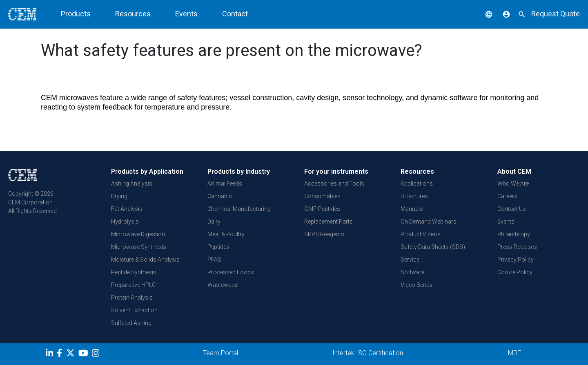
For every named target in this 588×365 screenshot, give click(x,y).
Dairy (214, 222)
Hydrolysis (125, 222)
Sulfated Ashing (131, 323)
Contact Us (512, 209)
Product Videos (421, 234)
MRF (514, 353)
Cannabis (220, 196)
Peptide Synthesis (134, 272)
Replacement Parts (329, 222)
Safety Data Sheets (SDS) (433, 247)
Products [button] (76, 14)
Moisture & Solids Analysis (145, 260)
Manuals (412, 209)
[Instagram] (97, 354)
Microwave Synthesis (139, 247)
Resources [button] (133, 14)
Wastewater (223, 285)
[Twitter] (71, 354)
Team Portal (220, 353)
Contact (235, 14)
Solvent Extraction (134, 310)
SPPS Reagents (324, 234)
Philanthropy (514, 234)
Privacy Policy (516, 260)
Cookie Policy (515, 272)
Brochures (414, 196)
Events (186, 14)
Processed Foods (231, 272)
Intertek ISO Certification (368, 353)
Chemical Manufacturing (239, 209)
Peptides (218, 247)
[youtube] (84, 354)
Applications (417, 184)
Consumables (322, 196)
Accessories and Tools (334, 184)
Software (412, 272)
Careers (507, 196)
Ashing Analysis (132, 184)
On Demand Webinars (429, 222)
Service (410, 260)
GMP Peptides (322, 209)
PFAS (214, 260)
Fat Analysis (127, 209)
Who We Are (513, 184)
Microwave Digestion (138, 234)
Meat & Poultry (226, 234)
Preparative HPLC (133, 285)
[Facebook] (61, 354)
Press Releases (517, 247)
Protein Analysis (132, 298)
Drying (119, 196)
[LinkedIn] (50, 354)
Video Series (416, 285)
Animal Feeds (225, 184)
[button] (483, 14)
